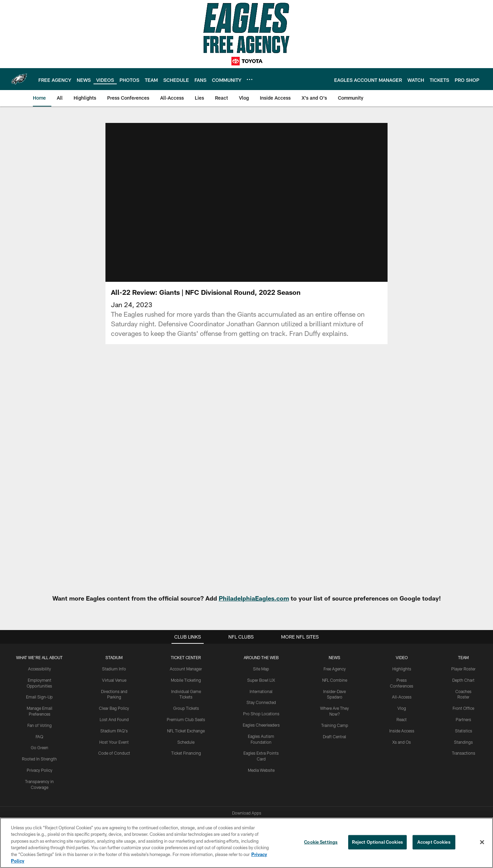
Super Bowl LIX (261, 680)
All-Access (402, 697)
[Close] (482, 842)
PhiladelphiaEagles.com (254, 598)
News (334, 657)
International (261, 691)
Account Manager (186, 669)
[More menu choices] (250, 79)
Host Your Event (114, 742)
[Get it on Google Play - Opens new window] (269, 783)
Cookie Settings (321, 842)
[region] (246, 843)
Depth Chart (463, 680)
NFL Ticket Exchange (186, 731)
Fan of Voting (40, 725)
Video (402, 657)
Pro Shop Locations (261, 714)
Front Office (463, 708)
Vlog (402, 708)
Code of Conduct (114, 753)
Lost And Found (114, 719)
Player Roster (463, 669)
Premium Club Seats (186, 719)
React (402, 719)
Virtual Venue (114, 680)
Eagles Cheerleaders (261, 725)
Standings (463, 742)
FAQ (39, 737)
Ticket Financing (186, 753)
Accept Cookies (434, 842)
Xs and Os (402, 742)
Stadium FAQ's (114, 731)
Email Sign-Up (39, 697)
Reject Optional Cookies (377, 842)
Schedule (186, 742)
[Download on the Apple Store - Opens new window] (222, 780)
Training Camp (335, 725)
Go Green (40, 747)
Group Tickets (186, 708)
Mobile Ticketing (186, 680)
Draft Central (334, 737)
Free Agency (335, 669)
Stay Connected (261, 702)
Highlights (402, 669)
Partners (463, 719)
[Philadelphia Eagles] (246, 811)
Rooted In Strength (39, 759)
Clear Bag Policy (114, 708)
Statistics (464, 731)
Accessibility (40, 669)
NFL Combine (335, 680)
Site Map (261, 669)
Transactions (464, 753)
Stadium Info (114, 669)
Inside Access (402, 731)
